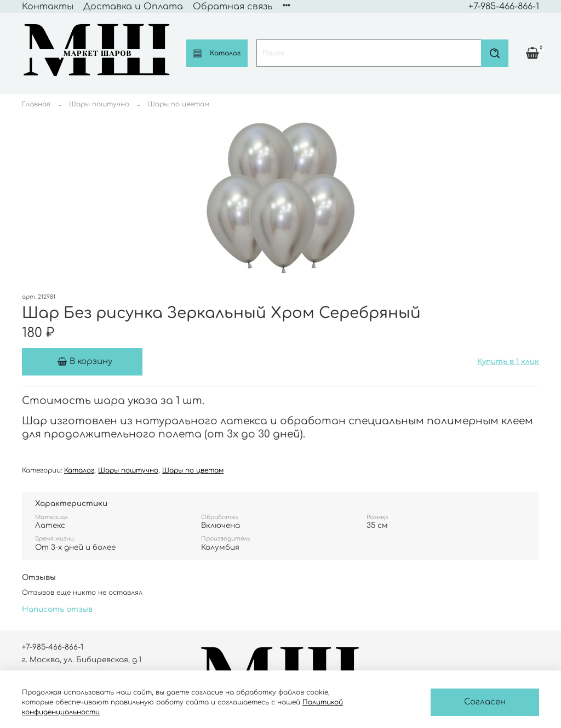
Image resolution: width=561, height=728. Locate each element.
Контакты (48, 7)
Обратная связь (233, 7)
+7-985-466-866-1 (504, 7)
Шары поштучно (99, 104)
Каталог (217, 53)
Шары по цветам (179, 104)
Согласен (485, 702)
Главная (36, 104)
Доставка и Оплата (133, 7)
